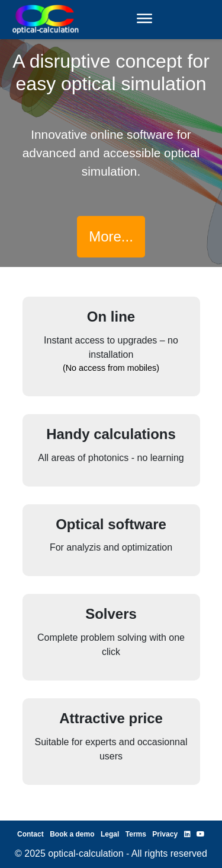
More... (111, 236)
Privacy (165, 834)
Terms (136, 834)
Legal (110, 834)
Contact (30, 834)
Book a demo (72, 834)
